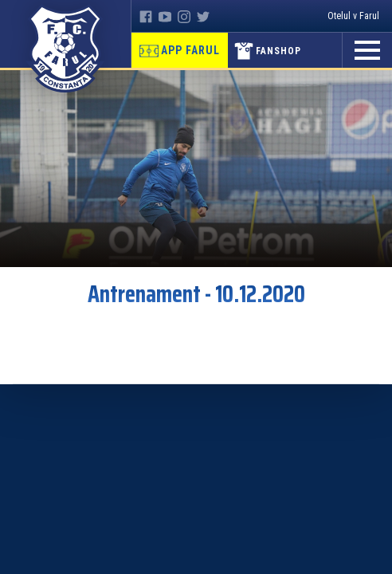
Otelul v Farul (353, 16)
